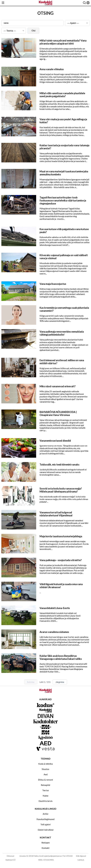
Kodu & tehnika (45, 764)
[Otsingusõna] (32, 23)
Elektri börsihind (46, 830)
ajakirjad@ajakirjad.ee (53, 856)
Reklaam (46, 843)
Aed (46, 774)
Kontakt (45, 848)
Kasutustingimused (45, 819)
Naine (45, 796)
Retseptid (45, 785)
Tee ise (45, 790)
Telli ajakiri (45, 824)
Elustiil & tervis (46, 801)
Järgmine (60, 682)
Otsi (33, 31)
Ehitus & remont (45, 780)
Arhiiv (45, 814)
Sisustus (45, 769)
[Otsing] (84, 3)
